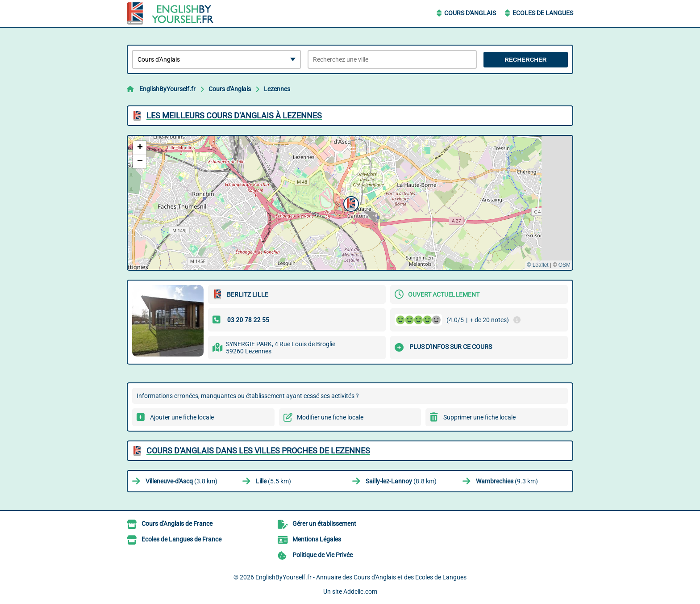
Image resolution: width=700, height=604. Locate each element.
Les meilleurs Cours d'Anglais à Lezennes (234, 115)
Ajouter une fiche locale (182, 417)
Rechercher (525, 60)
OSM (565, 265)
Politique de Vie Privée (323, 555)
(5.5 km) (273, 481)
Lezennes (277, 89)
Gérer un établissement (324, 524)
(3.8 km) (181, 481)
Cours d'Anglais (470, 13)
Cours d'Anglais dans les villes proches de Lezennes (258, 451)
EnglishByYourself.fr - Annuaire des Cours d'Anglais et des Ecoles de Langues (361, 577)
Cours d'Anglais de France (177, 524)
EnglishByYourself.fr (167, 89)
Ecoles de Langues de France (181, 539)
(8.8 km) (401, 481)
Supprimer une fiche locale (479, 417)
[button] (350, 203)
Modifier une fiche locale (330, 417)
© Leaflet (537, 265)
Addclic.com (360, 591)
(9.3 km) (507, 481)
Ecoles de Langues (543, 13)
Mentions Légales (317, 539)
